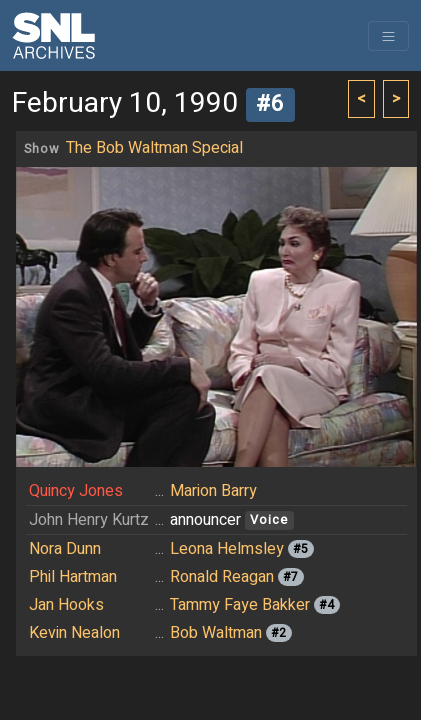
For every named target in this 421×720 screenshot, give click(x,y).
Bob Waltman (216, 633)
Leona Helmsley (227, 549)
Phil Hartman (73, 577)
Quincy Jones (76, 491)
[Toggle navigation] (388, 36)
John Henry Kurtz (89, 520)
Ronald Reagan (222, 577)
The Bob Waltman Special (154, 148)
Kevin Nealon (74, 633)
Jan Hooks (66, 605)
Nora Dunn (65, 549)
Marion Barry (213, 491)
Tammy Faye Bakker (240, 605)
